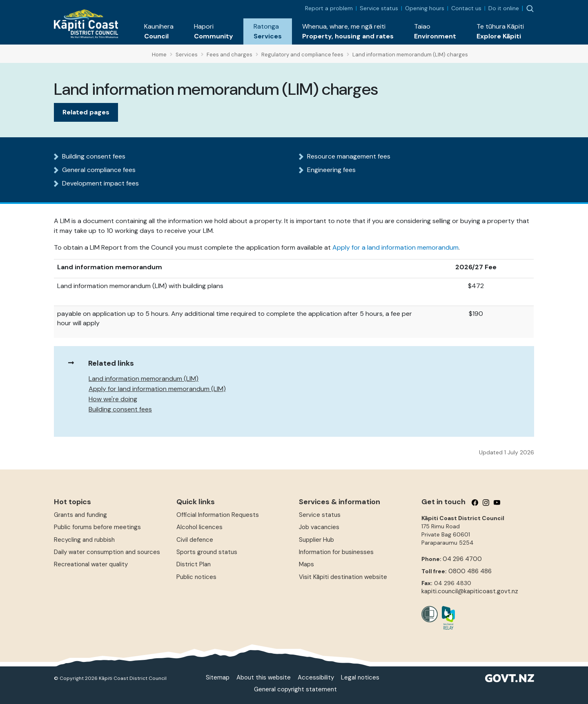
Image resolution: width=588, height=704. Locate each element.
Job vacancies (319, 527)
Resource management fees (349, 156)
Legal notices (360, 677)
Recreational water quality (91, 564)
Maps (306, 564)
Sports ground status (207, 552)
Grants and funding (80, 515)
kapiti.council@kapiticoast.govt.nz (470, 591)
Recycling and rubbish (84, 540)
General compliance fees (99, 170)
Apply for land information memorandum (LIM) (157, 389)
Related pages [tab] (86, 112)
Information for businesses (336, 552)
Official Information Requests (218, 515)
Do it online (504, 8)
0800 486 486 (470, 571)
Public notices (196, 577)
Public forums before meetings (97, 527)
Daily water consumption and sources (107, 552)
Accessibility (316, 677)
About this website (264, 677)
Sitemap (218, 677)
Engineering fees (331, 170)
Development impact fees (100, 183)
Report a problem (329, 8)
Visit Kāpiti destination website (343, 577)
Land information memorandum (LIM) (144, 379)
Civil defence (195, 540)
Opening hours (425, 8)
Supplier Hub (316, 540)
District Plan (194, 564)
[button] (159, 31)
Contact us (466, 8)
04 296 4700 (462, 559)
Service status (379, 8)
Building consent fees (94, 156)
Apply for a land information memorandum (395, 247)
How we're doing (113, 399)
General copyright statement (295, 689)
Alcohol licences (199, 527)
